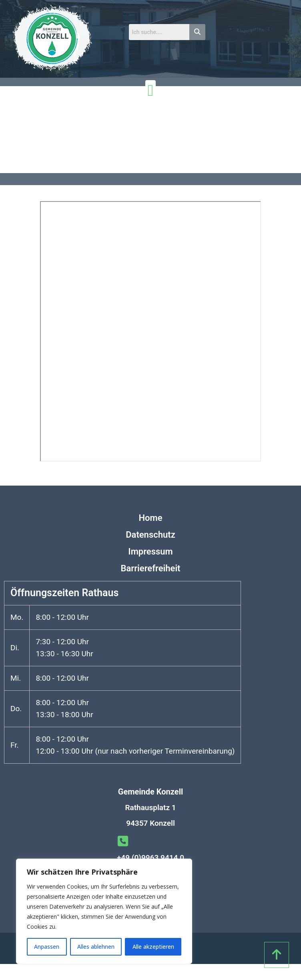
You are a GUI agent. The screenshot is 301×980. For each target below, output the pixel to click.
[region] (104, 911)
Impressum (150, 552)
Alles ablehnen (96, 947)
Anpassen (47, 947)
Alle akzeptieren (153, 947)
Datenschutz (150, 535)
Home (151, 518)
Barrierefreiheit (150, 568)
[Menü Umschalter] (151, 91)
